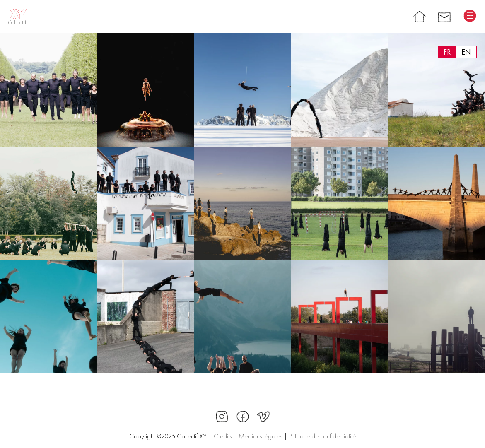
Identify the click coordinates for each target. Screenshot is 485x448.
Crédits (223, 436)
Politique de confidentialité (322, 436)
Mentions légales (260, 436)
